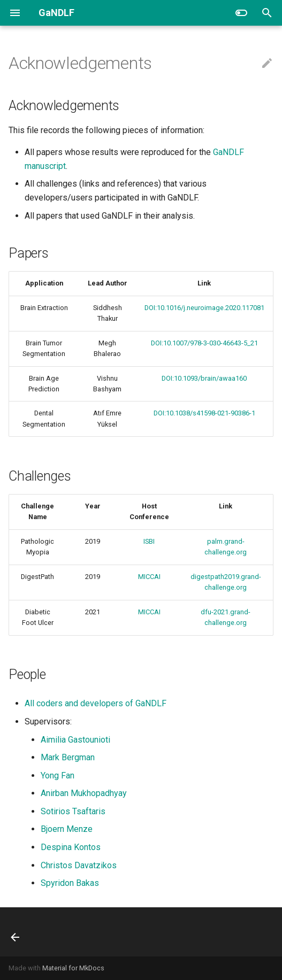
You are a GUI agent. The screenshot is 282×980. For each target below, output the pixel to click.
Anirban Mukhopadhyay (84, 793)
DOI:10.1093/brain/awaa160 (204, 378)
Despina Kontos (71, 847)
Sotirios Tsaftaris (73, 811)
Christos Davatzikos (79, 865)
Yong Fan (58, 775)
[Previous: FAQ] (16, 932)
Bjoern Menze (67, 829)
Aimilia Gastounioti (75, 740)
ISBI (149, 541)
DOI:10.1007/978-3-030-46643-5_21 (204, 343)
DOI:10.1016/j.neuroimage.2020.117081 (204, 308)
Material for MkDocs (73, 968)
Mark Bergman (68, 757)
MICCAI (149, 577)
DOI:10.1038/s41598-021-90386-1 (204, 413)
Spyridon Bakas (70, 883)
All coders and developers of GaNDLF (96, 703)
